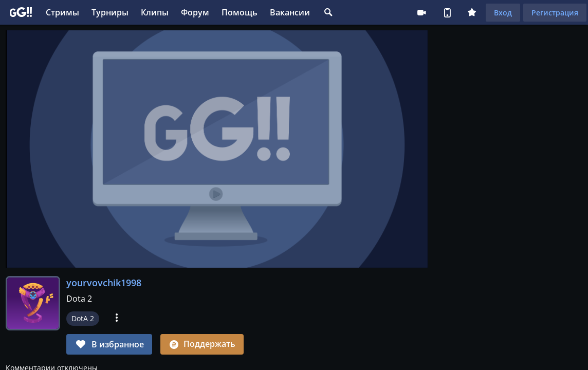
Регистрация (555, 13)
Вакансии (290, 12)
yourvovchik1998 (104, 283)
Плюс (472, 12)
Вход (503, 13)
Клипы (155, 12)
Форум (195, 12)
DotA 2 (83, 318)
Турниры (110, 12)
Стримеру (421, 12)
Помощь (240, 12)
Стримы (62, 12)
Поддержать (202, 344)
